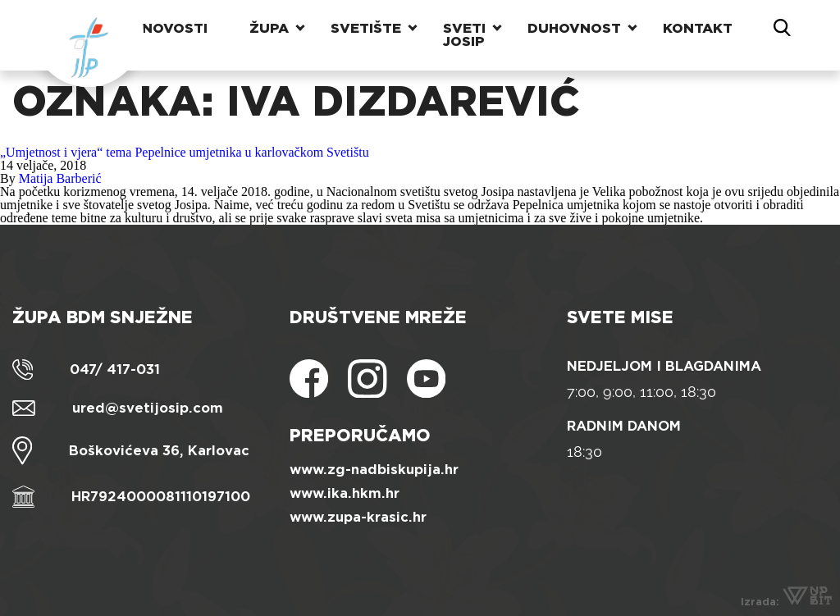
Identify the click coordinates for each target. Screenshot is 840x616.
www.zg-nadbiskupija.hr (374, 470)
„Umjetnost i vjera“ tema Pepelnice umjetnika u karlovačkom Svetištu (185, 152)
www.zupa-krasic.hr (358, 517)
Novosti (175, 28)
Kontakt (698, 28)
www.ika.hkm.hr (345, 493)
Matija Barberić (60, 178)
